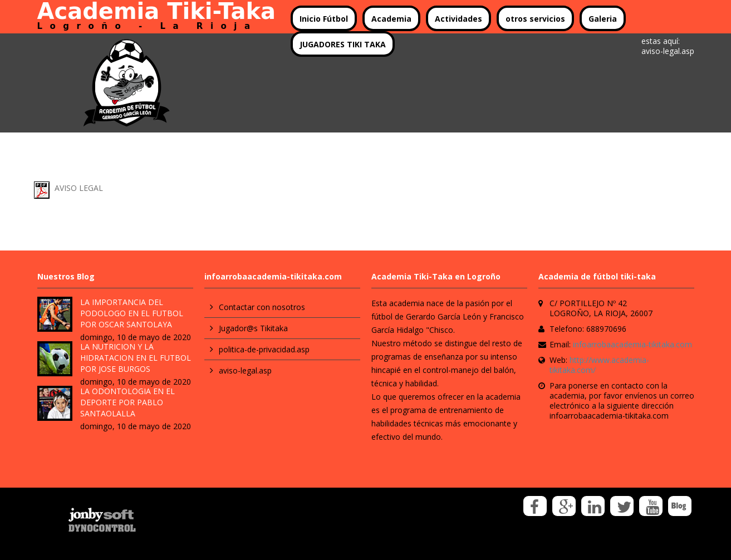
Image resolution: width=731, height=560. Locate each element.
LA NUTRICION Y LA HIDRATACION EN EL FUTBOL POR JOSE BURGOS (136, 358)
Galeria (603, 19)
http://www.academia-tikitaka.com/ (599, 365)
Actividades (458, 19)
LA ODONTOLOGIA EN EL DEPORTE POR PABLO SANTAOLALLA (127, 402)
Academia (391, 19)
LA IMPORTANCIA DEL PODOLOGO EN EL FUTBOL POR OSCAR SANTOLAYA (132, 313)
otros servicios (535, 19)
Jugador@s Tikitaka (253, 328)
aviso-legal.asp (245, 370)
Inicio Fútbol (324, 19)
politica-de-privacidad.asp (264, 349)
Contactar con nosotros (262, 307)
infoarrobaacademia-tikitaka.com (632, 344)
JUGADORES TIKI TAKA (343, 44)
